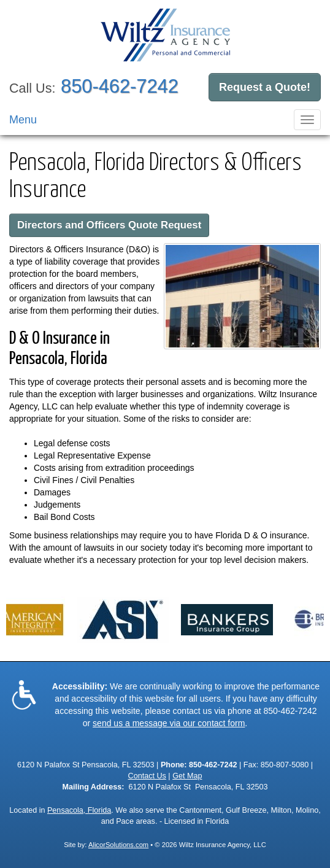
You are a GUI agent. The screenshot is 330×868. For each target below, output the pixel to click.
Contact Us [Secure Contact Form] (147, 776)
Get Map (187, 776)
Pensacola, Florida (79, 810)
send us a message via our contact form (169, 723)
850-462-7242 (120, 86)
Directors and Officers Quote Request (109, 225)
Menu (23, 120)
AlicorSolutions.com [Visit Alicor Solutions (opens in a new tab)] (118, 845)
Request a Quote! (265, 87)
